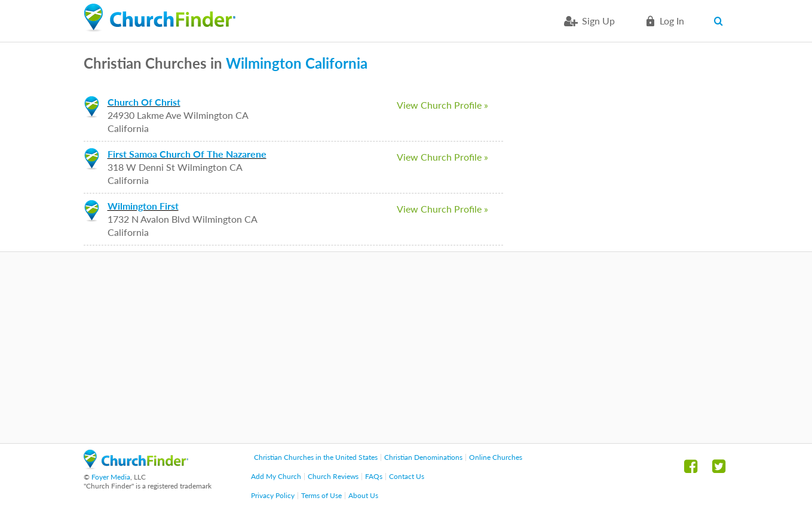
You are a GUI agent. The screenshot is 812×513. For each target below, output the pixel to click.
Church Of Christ (144, 102)
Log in (672, 21)
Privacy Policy (273, 495)
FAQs (374, 476)
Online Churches (496, 457)
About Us (363, 495)
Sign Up (598, 21)
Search (721, 21)
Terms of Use (321, 495)
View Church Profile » (442, 105)
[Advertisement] (406, 348)
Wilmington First (143, 206)
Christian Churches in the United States (316, 457)
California (336, 63)
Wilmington (264, 63)
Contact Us (407, 476)
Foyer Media (111, 477)
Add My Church (276, 476)
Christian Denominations (423, 457)
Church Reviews (333, 476)
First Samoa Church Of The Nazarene (187, 154)
